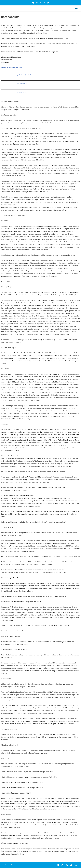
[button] (76, 8)
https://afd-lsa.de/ (22, 92)
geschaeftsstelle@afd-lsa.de (24, 75)
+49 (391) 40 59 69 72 (22, 84)
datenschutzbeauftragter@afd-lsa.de (11, 68)
